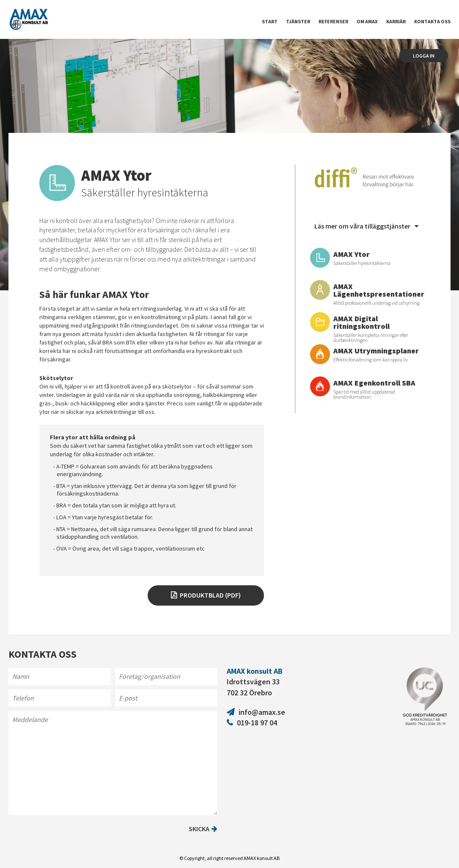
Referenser (333, 21)
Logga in (424, 56)
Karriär (396, 21)
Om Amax (367, 21)
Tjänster (298, 21)
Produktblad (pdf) (210, 595)
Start (270, 21)
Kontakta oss (432, 21)
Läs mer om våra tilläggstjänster (366, 226)
